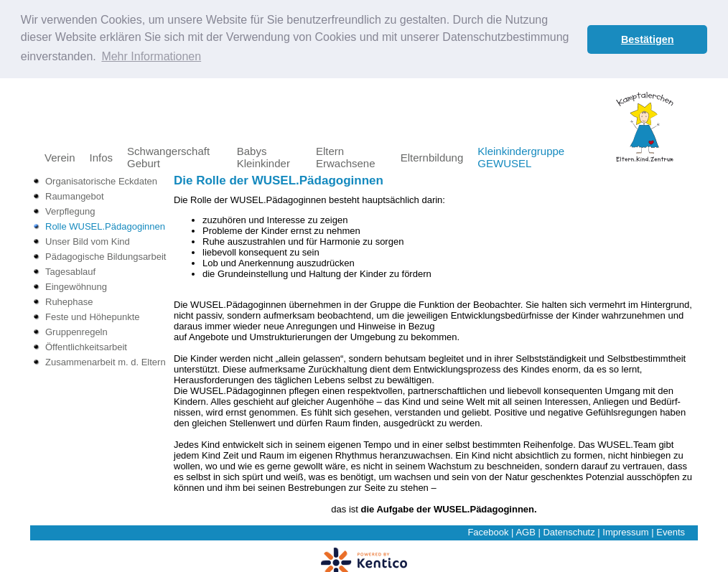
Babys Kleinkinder (263, 156)
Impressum (625, 531)
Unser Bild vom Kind (88, 241)
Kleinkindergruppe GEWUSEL (521, 156)
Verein (60, 157)
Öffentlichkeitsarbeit (86, 346)
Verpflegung (70, 211)
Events (671, 531)
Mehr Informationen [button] (151, 56)
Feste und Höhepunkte (93, 316)
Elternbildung (432, 157)
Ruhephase (69, 301)
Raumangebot (75, 196)
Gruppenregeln (76, 331)
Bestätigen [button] (648, 39)
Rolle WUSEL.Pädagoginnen (105, 226)
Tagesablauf (70, 271)
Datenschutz (569, 531)
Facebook (488, 531)
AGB (525, 531)
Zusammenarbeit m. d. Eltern (106, 361)
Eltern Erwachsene (346, 156)
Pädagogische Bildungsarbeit (106, 256)
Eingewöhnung (76, 286)
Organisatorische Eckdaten (101, 180)
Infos (102, 157)
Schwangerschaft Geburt (168, 156)
